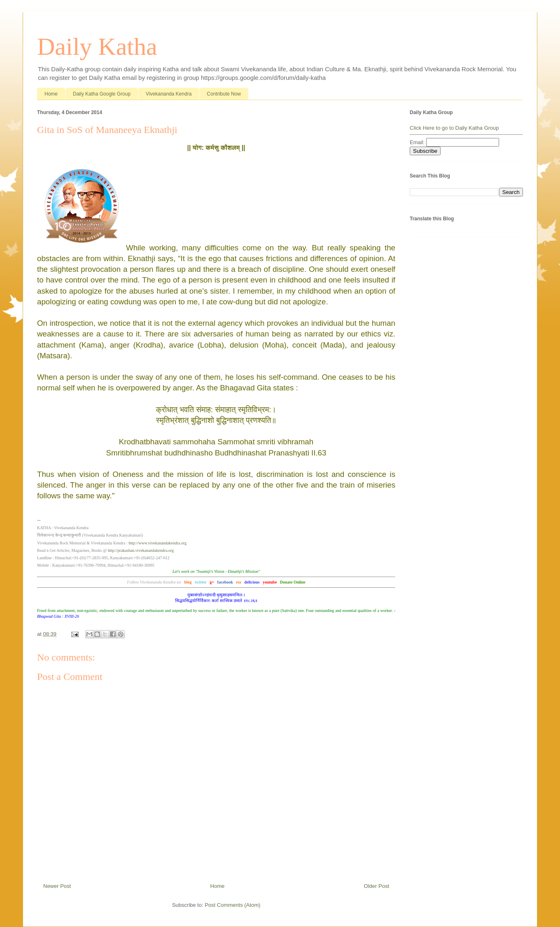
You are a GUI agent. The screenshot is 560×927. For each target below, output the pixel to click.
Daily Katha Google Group (102, 94)
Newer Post (57, 886)
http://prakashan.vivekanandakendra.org (141, 550)
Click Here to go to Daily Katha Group (454, 128)
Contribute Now (224, 94)
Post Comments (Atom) (232, 905)
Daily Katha (97, 47)
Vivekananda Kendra (169, 94)
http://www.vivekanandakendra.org (157, 543)
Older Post (377, 886)
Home (51, 94)
